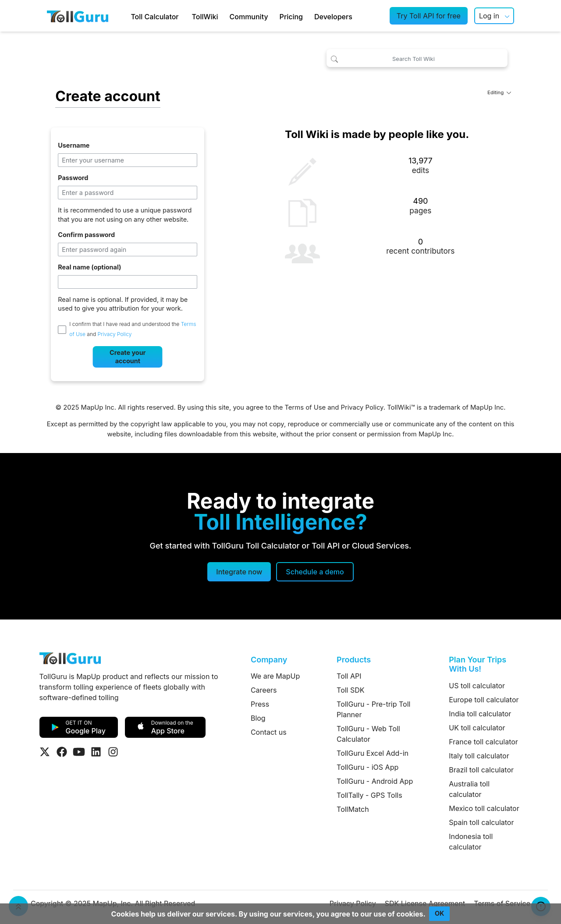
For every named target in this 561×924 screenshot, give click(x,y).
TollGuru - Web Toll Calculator (368, 734)
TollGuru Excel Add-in (373, 753)
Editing (499, 92)
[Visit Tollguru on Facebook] (62, 752)
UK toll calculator (477, 728)
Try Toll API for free (429, 16)
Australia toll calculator (469, 789)
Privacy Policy (115, 335)
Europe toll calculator (484, 700)
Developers (333, 17)
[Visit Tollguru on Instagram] (113, 752)
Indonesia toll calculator (471, 842)
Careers (264, 690)
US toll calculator (477, 686)
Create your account (128, 357)
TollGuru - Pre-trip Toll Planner (373, 709)
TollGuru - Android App (375, 781)
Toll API (349, 676)
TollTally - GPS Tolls (369, 795)
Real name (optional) (89, 267)
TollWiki (205, 17)
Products (354, 660)
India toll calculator (480, 714)
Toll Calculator (154, 17)
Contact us (269, 732)
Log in (489, 16)
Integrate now (239, 572)
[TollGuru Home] (78, 16)
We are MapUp (275, 676)
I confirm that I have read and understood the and (133, 329)
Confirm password (86, 235)
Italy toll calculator (479, 756)
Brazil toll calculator (481, 770)
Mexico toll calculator (484, 808)
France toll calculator (483, 742)
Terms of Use (305, 407)
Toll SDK (350, 690)
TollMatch (353, 809)
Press (260, 704)
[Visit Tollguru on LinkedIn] (96, 752)
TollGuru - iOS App (367, 767)
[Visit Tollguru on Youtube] (79, 752)
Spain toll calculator (481, 822)
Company (269, 660)
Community (249, 17)
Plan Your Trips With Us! (478, 664)
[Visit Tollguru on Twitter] (45, 752)
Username (74, 145)
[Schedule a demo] (315, 572)
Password (73, 178)
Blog (258, 718)
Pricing (291, 17)
